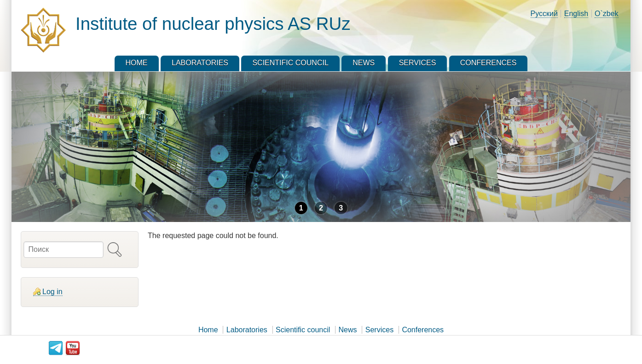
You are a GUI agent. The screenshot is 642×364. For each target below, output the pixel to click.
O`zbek (607, 14)
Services (379, 330)
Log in (52, 292)
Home (208, 330)
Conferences (423, 330)
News (348, 330)
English (576, 14)
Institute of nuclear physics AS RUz (213, 24)
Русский (544, 14)
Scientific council (303, 330)
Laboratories (247, 330)
